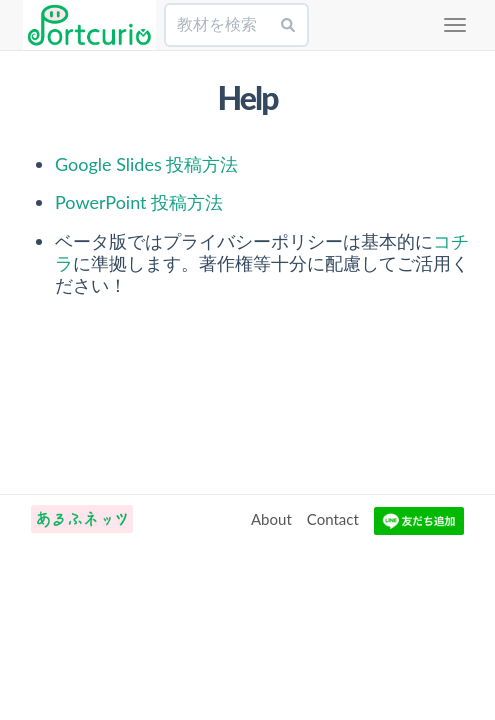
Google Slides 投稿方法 (146, 164)
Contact (333, 519)
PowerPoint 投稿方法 (139, 202)
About (271, 519)
